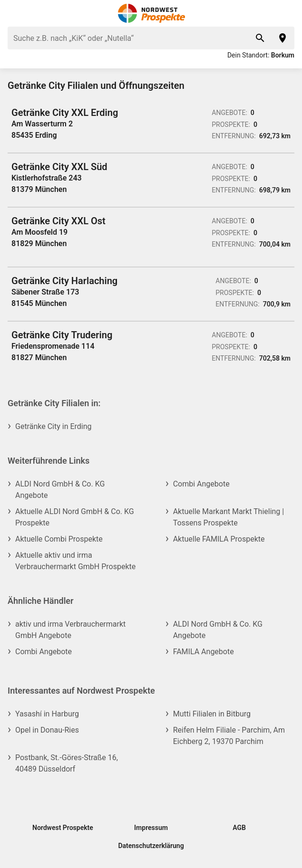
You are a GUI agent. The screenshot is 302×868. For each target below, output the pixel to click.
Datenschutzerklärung (151, 846)
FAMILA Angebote (204, 652)
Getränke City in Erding (54, 426)
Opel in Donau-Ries (47, 730)
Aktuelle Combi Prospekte (59, 539)
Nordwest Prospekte (63, 828)
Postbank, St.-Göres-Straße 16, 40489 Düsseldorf (67, 763)
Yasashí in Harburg (47, 714)
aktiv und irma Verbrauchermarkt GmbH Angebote (70, 630)
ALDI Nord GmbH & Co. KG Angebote (60, 490)
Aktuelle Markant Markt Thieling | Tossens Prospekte (229, 517)
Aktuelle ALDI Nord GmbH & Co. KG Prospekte (75, 517)
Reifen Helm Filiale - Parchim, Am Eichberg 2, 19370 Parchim (229, 736)
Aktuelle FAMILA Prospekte (219, 539)
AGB (239, 828)
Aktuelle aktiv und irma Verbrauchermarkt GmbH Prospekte (75, 561)
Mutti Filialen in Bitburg (212, 714)
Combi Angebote (201, 484)
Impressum (151, 828)
